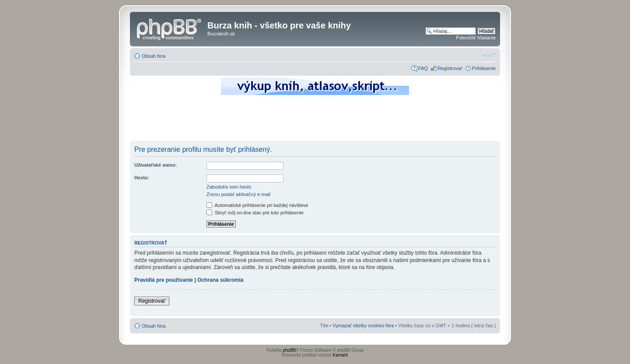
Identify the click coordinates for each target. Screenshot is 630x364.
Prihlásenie (484, 68)
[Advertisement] (315, 120)
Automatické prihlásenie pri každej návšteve (257, 205)
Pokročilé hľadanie (476, 38)
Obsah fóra (154, 56)
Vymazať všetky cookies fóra (363, 325)
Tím (324, 325)
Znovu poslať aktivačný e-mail (238, 194)
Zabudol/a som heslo (229, 187)
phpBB (289, 350)
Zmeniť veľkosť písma (489, 54)
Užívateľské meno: (156, 165)
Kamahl (340, 355)
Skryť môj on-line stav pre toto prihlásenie (255, 213)
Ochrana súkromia (220, 280)
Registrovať (450, 68)
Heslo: (142, 178)
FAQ (423, 68)
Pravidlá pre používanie (164, 280)
